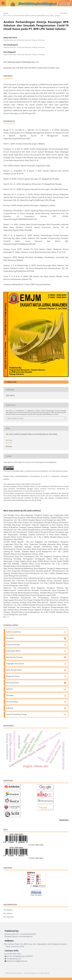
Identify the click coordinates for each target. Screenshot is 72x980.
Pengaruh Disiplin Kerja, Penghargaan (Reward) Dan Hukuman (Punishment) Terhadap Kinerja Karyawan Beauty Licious (36, 581)
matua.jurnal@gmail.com (17, 961)
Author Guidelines (13, 632)
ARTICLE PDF (12, 382)
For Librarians (9, 917)
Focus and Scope (13, 645)
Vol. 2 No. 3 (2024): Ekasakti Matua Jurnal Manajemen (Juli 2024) (28, 16)
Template (10, 695)
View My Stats (36, 895)
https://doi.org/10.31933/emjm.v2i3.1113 (23, 62)
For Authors (8, 913)
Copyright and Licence (15, 664)
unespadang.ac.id (14, 959)
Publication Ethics (13, 651)
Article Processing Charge (16, 714)
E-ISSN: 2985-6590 (36, 845)
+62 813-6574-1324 (14, 954)
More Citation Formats (15, 418)
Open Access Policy (14, 670)
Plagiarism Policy (13, 676)
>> (8, 617)
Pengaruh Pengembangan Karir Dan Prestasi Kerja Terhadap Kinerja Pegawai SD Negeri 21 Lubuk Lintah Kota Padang (36, 610)
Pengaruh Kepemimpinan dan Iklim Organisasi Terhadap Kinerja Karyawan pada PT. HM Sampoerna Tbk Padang (36, 571)
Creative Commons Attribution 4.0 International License (46, 471)
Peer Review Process (14, 657)
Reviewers (10, 638)
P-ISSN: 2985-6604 (36, 858)
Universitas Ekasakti (29, 973)
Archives (64, 13)
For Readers (8, 910)
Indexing (9, 708)
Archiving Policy (12, 683)
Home (6, 13)
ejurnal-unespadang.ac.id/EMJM (20, 956)
